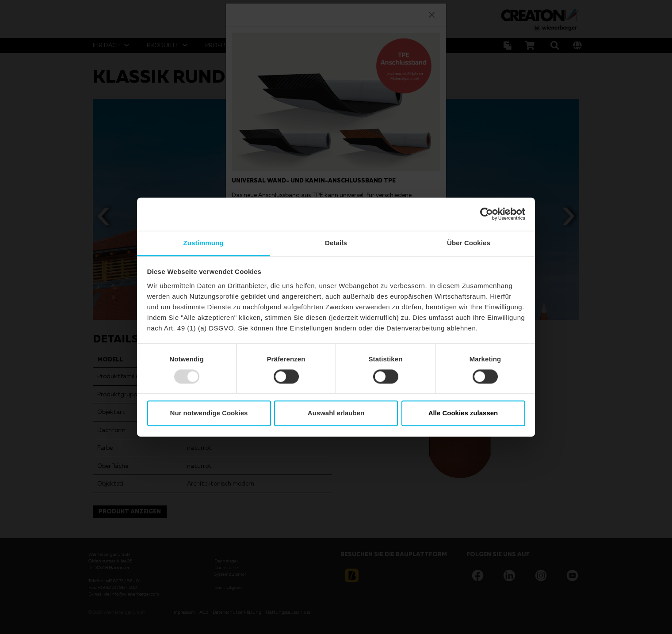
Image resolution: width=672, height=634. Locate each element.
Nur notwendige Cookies (209, 413)
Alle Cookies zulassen (463, 413)
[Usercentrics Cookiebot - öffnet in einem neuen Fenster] (487, 214)
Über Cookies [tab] (469, 243)
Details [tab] (336, 243)
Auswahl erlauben (336, 413)
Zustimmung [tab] (204, 243)
